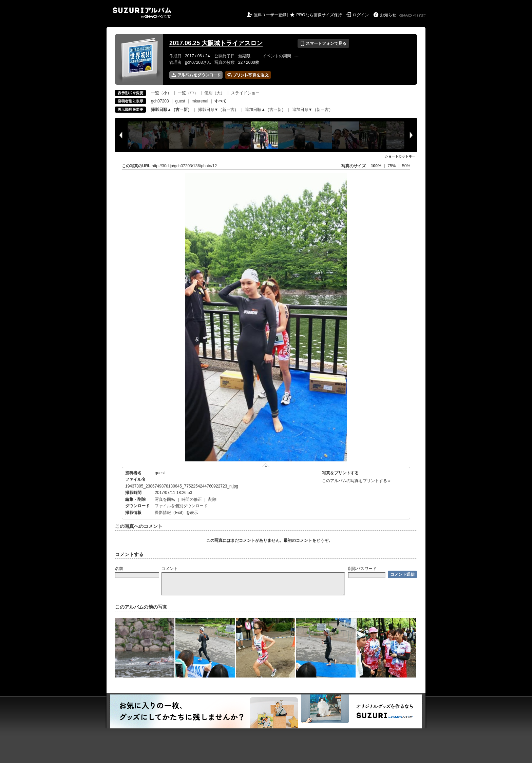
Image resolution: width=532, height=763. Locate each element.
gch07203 (160, 101)
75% (392, 166)
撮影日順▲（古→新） (171, 110)
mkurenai (200, 101)
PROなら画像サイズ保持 (319, 15)
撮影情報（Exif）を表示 (176, 513)
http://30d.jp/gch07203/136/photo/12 (184, 166)
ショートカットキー (400, 156)
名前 (119, 569)
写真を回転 (165, 499)
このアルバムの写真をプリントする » (356, 481)
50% (406, 166)
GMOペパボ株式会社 (413, 16)
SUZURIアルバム (142, 13)
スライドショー (245, 93)
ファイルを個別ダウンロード (181, 506)
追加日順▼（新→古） (312, 110)
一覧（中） (188, 93)
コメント (170, 569)
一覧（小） (161, 93)
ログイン (361, 15)
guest (180, 101)
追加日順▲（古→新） (265, 110)
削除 (212, 499)
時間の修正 (192, 499)
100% (376, 166)
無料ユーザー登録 (270, 15)
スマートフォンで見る (323, 43)
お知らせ (388, 15)
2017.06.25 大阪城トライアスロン (216, 43)
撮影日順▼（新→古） (218, 110)
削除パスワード (362, 569)
